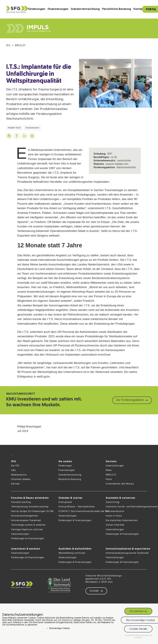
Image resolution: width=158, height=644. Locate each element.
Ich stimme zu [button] (138, 611)
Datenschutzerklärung (144, 635)
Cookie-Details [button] (130, 635)
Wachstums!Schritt (126, 168)
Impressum (138, 638)
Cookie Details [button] (138, 629)
